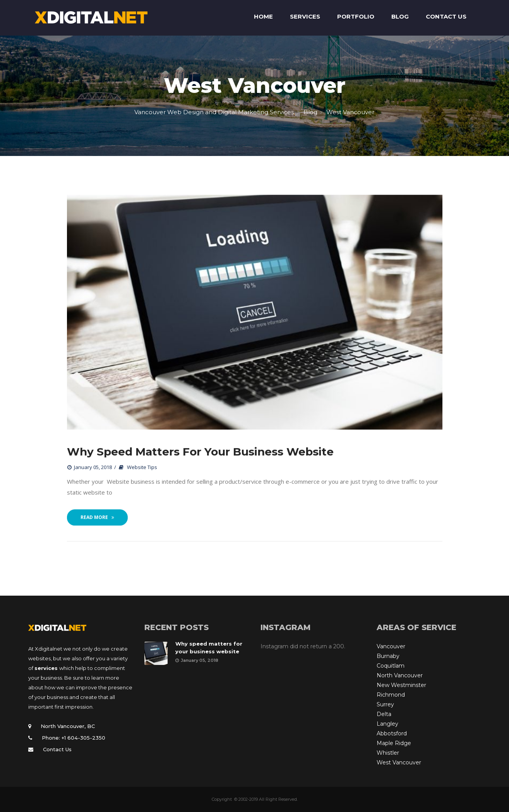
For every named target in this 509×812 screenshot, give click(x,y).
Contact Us (57, 749)
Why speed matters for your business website (200, 452)
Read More (97, 518)
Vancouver (391, 646)
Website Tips (142, 468)
